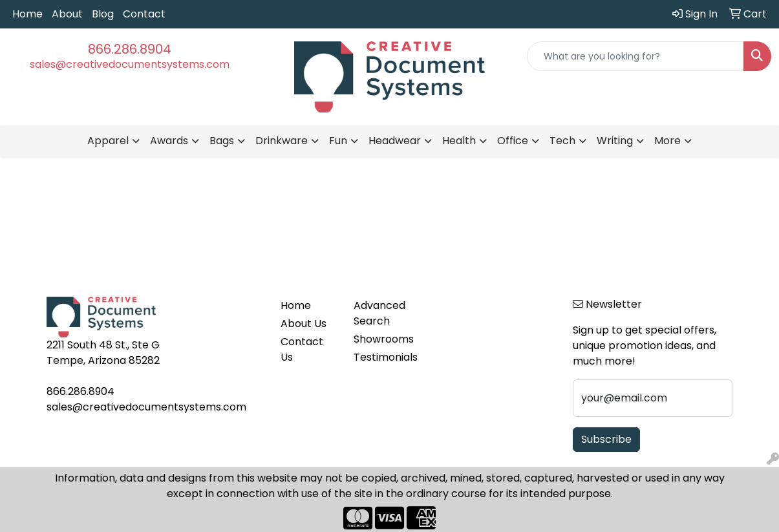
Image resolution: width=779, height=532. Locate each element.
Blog (103, 14)
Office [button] (513, 141)
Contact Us (302, 349)
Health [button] (459, 141)
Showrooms (382, 339)
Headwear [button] (395, 141)
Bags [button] (222, 141)
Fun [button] (338, 141)
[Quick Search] (635, 56)
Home (27, 14)
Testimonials (382, 357)
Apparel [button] (108, 141)
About (67, 14)
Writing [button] (615, 141)
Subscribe (606, 439)
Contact (144, 14)
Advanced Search (379, 313)
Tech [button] (562, 141)
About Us (304, 324)
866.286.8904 (130, 49)
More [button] (667, 141)
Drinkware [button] (282, 141)
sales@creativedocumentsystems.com (130, 64)
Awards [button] (169, 141)
